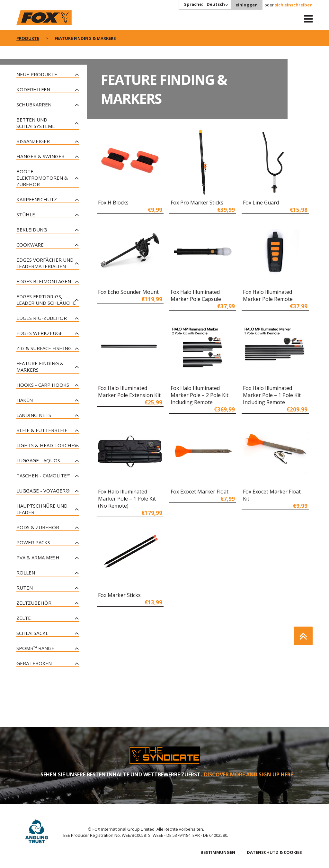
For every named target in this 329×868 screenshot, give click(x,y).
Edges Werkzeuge (40, 333)
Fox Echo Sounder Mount (128, 292)
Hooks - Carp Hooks (43, 385)
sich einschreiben (294, 5)
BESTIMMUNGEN (218, 852)
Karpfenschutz (37, 199)
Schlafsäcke (32, 633)
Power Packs (33, 542)
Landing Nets (34, 415)
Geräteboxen (34, 663)
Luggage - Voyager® (43, 491)
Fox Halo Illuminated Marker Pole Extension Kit (129, 392)
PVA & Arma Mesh (38, 557)
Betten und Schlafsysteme (36, 123)
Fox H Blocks (113, 203)
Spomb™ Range (35, 648)
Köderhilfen (33, 89)
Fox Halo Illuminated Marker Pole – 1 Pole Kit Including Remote (272, 395)
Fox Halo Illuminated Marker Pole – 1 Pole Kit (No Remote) (127, 499)
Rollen (26, 573)
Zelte (24, 618)
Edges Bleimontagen (44, 281)
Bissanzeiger (33, 141)
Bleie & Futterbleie (42, 430)
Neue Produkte (37, 74)
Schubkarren (34, 104)
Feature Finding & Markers (40, 366)
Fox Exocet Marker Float (200, 492)
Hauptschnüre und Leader (42, 509)
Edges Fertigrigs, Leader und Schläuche (46, 300)
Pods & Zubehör (38, 527)
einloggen (247, 5)
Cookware (30, 245)
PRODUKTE (28, 38)
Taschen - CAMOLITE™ (43, 475)
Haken (25, 400)
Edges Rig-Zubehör (42, 318)
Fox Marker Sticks (119, 595)
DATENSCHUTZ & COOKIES (274, 852)
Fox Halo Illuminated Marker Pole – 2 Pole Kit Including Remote (200, 395)
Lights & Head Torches (47, 445)
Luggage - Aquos (38, 460)
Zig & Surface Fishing (44, 348)
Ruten (25, 588)
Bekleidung (32, 230)
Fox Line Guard (261, 203)
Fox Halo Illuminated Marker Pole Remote (268, 295)
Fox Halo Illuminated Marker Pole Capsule (196, 295)
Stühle (26, 214)
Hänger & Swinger (40, 156)
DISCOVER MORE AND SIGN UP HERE (249, 774)
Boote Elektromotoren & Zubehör (42, 178)
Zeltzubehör (34, 603)
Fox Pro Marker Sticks (197, 203)
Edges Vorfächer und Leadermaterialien (45, 263)
